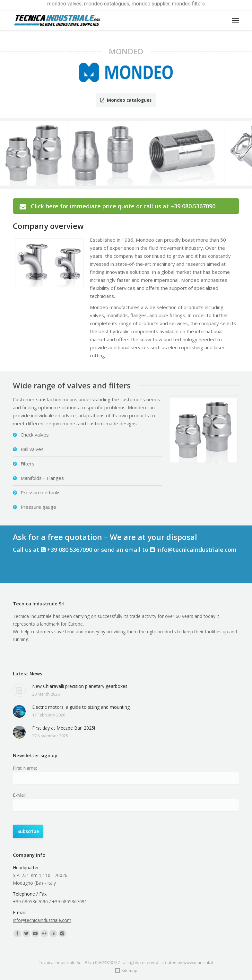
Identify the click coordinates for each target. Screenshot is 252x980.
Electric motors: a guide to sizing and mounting (81, 707)
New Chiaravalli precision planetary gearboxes (80, 686)
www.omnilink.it (198, 962)
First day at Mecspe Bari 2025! (64, 728)
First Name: (25, 768)
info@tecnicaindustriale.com (196, 550)
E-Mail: (20, 795)
